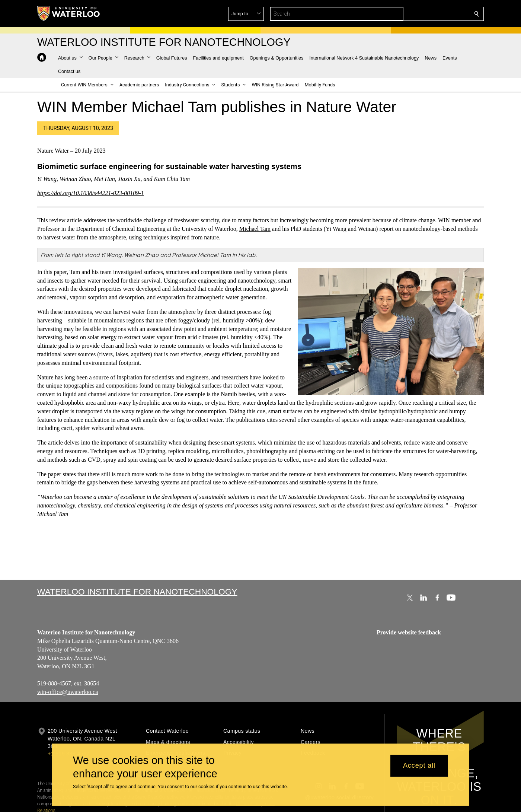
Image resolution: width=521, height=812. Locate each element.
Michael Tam (255, 229)
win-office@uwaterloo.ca (68, 692)
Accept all (419, 766)
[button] (423, 14)
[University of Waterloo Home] (69, 13)
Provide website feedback (409, 632)
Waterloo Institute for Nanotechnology (137, 592)
